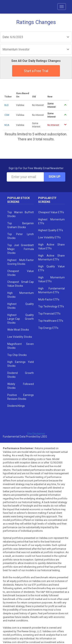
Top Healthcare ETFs (51, 321)
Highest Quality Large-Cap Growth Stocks (21, 319)
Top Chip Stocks (17, 355)
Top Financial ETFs (49, 314)
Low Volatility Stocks (20, 337)
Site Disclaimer (36, 434)
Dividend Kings (16, 406)
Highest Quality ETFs (51, 230)
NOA (7, 125)
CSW (7, 115)
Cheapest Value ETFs (51, 212)
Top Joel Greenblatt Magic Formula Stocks (21, 249)
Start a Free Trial (36, 71)
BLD (7, 105)
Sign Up (55, 177)
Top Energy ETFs (48, 328)
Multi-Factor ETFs (49, 299)
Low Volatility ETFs (49, 237)
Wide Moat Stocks (18, 330)
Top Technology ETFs (51, 306)
